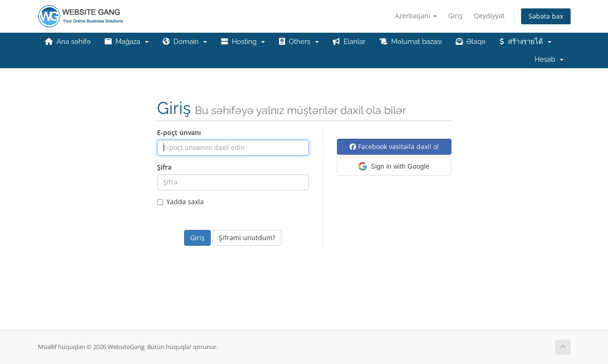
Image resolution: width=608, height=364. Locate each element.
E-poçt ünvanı (179, 132)
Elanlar (349, 42)
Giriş (455, 16)
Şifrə (164, 167)
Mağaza (127, 42)
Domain (185, 42)
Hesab (549, 59)
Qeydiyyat (489, 16)
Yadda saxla (180, 202)
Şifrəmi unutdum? (247, 238)
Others (299, 42)
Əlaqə (471, 42)
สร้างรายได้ (526, 42)
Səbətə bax (546, 16)
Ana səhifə (68, 42)
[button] (394, 166)
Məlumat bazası (411, 42)
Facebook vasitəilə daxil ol (394, 146)
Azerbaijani (416, 16)
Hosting (243, 42)
